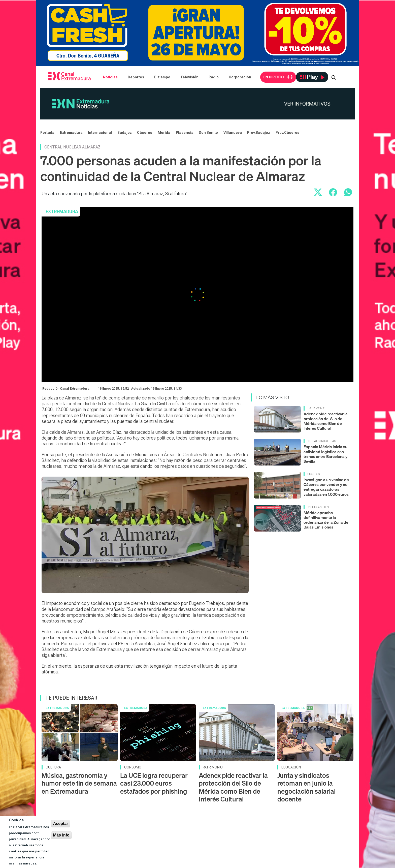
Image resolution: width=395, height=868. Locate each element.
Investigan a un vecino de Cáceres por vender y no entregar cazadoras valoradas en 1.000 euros (326, 487)
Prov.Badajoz (259, 133)
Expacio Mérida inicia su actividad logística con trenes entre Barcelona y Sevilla (325, 454)
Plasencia (185, 133)
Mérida (164, 133)
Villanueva (233, 133)
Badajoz (125, 133)
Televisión (189, 77)
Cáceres (145, 133)
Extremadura (71, 133)
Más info (61, 835)
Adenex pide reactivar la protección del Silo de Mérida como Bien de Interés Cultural (326, 421)
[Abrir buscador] (334, 77)
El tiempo (162, 77)
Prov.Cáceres (287, 133)
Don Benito (208, 133)
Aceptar (61, 824)
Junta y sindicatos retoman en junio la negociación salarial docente (306, 787)
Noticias (110, 77)
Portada (47, 133)
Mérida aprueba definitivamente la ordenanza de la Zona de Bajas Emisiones (326, 520)
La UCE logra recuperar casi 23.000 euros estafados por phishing (154, 783)
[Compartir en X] (318, 192)
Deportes (136, 77)
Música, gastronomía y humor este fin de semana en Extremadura (79, 783)
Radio (214, 77)
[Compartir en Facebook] (333, 192)
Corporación (240, 77)
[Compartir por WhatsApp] (348, 192)
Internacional (100, 133)
